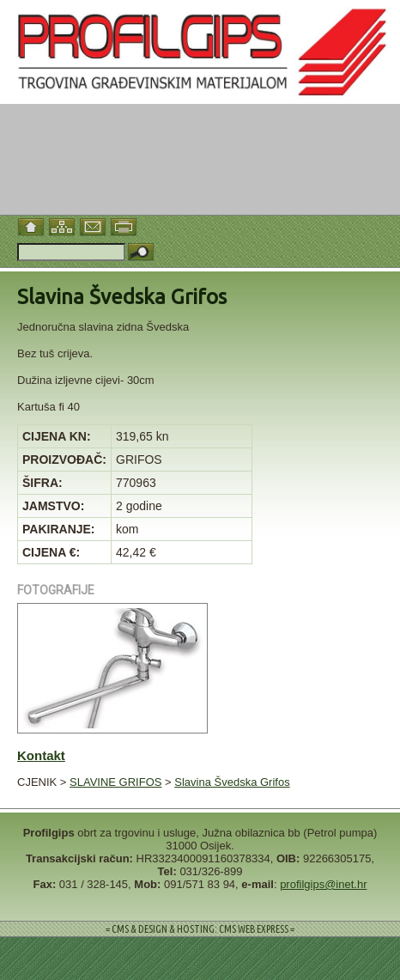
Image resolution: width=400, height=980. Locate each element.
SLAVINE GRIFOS (115, 782)
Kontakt (41, 755)
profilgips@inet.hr (323, 884)
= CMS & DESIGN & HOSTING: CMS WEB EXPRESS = (200, 929)
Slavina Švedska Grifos (232, 782)
